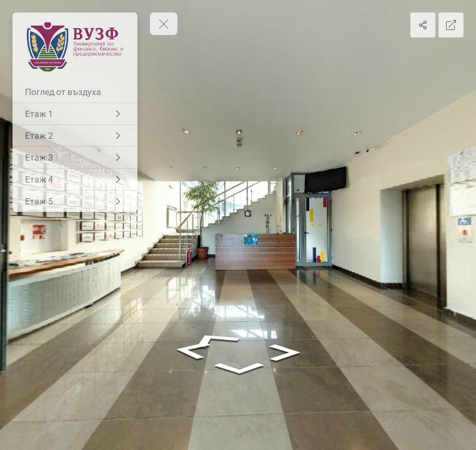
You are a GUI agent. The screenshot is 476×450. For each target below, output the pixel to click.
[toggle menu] (164, 24)
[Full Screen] (451, 25)
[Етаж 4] (75, 179)
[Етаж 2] (75, 136)
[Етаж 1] (75, 114)
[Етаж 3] (75, 157)
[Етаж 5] (75, 201)
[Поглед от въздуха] (75, 92)
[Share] (423, 25)
